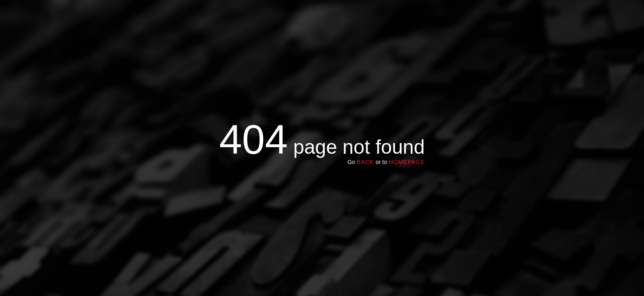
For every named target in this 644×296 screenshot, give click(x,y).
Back (365, 162)
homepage (407, 162)
